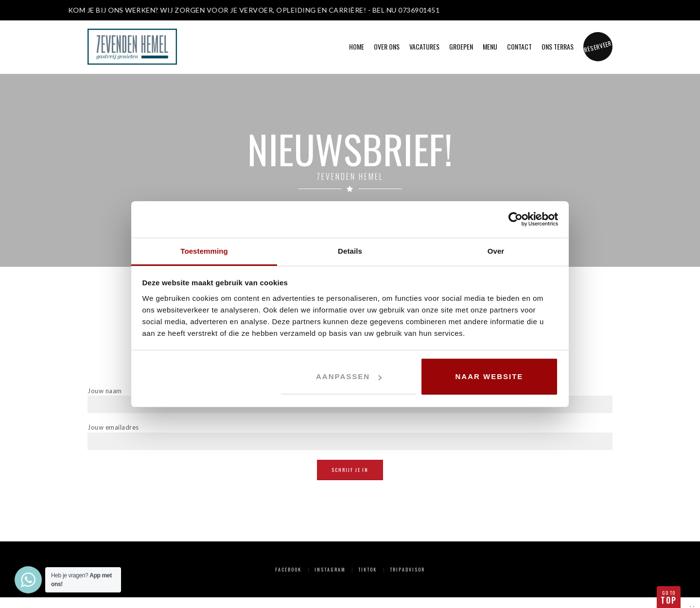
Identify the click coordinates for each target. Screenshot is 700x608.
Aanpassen (349, 376)
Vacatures (424, 46)
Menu (490, 46)
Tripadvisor (407, 570)
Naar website (490, 376)
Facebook (288, 570)
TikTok (367, 570)
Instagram (330, 570)
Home (357, 46)
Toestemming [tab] (204, 251)
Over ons (387, 46)
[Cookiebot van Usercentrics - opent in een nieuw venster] (516, 219)
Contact (519, 46)
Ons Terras (558, 46)
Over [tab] (496, 251)
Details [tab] (350, 251)
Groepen (461, 46)
